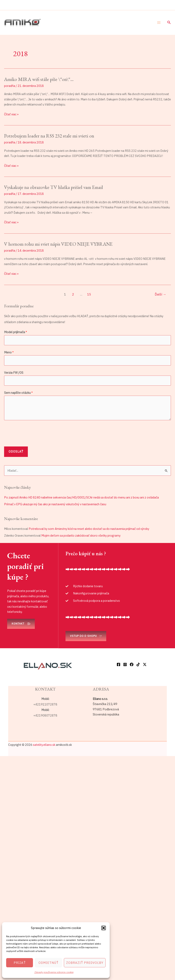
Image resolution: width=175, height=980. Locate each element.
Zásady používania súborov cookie (54, 972)
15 (89, 294)
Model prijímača (16, 332)
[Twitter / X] (145, 664)
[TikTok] (138, 664)
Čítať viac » (11, 114)
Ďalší (160, 294)
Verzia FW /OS (14, 373)
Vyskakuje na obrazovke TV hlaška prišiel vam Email (54, 187)
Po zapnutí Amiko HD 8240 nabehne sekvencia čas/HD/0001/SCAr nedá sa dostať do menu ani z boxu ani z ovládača (81, 497)
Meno (9, 352)
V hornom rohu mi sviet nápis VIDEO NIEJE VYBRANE (58, 244)
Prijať (20, 963)
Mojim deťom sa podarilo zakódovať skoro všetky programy (81, 535)
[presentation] (35, 432)
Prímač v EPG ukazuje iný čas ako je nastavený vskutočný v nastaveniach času (55, 504)
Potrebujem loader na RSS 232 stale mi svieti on (49, 136)
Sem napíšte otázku (18, 393)
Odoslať (16, 451)
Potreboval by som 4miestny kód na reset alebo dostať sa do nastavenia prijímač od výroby (89, 529)
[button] (104, 928)
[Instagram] (125, 664)
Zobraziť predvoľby (85, 963)
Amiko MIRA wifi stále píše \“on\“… (39, 79)
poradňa (10, 86)
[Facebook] (119, 664)
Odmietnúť (48, 963)
